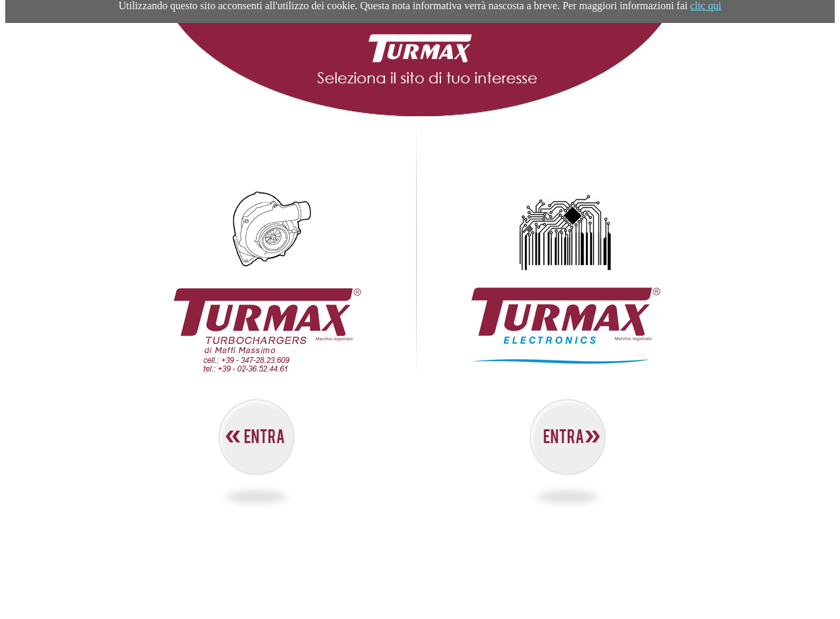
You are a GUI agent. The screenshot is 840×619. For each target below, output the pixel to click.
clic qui (706, 6)
